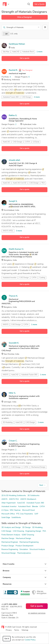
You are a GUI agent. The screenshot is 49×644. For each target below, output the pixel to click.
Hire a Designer (25, 17)
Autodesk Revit (28, 52)
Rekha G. (13, 116)
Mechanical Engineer (10, 542)
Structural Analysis (37, 549)
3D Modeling (8, 422)
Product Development (24, 546)
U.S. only (14, 34)
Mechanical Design (38, 467)
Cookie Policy (30, 640)
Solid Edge (6, 518)
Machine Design (8, 538)
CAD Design (26, 97)
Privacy (9, 630)
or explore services (37, 613)
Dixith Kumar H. (16, 249)
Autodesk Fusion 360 (11, 97)
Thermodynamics (24, 553)
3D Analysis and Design (11, 528)
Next (42, 485)
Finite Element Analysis (11, 535)
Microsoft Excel (28, 510)
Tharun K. (13, 296)
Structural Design (9, 553)
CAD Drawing (18, 531)
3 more (19, 231)
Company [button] (25, 577)
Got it (7, 639)
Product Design (8, 546)
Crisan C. (13, 441)
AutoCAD (16, 52)
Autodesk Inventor (10, 278)
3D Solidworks (33, 496)
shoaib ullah (14, 160)
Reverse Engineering (10, 549)
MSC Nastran (15, 510)
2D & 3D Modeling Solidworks (14, 496)
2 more (37, 97)
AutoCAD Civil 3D (20, 183)
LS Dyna (36, 142)
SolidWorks (16, 518)
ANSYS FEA (14, 499)
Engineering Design (33, 531)
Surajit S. (13, 201)
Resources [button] (25, 584)
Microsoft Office (8, 514)
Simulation (24, 549)
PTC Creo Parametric (25, 514)
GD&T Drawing (28, 535)
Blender (35, 507)
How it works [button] (25, 564)
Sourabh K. (14, 343)
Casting (42, 278)
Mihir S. (12, 393)
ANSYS (6, 325)
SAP (36, 514)
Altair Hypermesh (9, 503)
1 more (39, 52)
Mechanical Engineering (29, 542)
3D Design (26, 528)
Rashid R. (13, 70)
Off (6, 34)
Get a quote (24, 58)
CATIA (28, 142)
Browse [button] (25, 571)
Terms (17, 630)
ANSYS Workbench (28, 499)
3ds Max (6, 52)
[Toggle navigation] (6, 4)
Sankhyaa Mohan (17, 44)
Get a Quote (39, 4)
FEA (43, 183)
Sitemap (25, 630)
